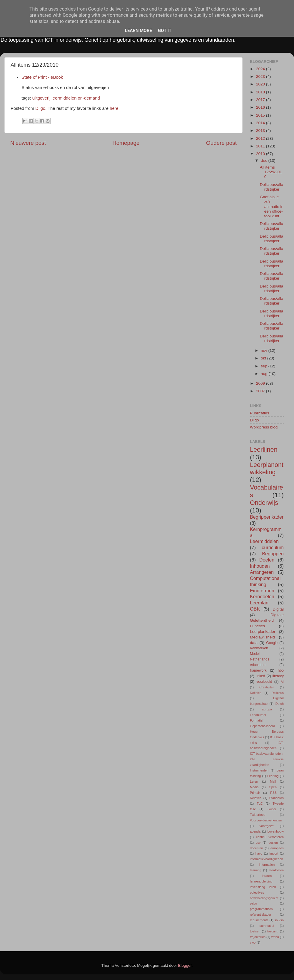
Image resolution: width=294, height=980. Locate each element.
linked (260, 676)
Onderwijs (264, 503)
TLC (260, 804)
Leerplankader (263, 632)
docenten (256, 848)
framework (258, 670)
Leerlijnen (264, 449)
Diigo (40, 108)
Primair (255, 793)
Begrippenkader (267, 517)
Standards (277, 798)
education (258, 665)
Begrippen (273, 554)
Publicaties (259, 413)
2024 (261, 69)
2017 (261, 100)
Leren (254, 781)
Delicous (278, 693)
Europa (267, 709)
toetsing (273, 931)
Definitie (256, 693)
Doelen (267, 560)
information (267, 865)
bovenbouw (276, 831)
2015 (261, 115)
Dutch (280, 704)
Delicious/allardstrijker (272, 187)
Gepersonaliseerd (262, 726)
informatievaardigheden (267, 859)
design (273, 843)
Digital (278, 609)
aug (265, 374)
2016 (261, 107)
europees (277, 848)
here (114, 108)
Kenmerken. (259, 648)
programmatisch (261, 909)
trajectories (258, 937)
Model (255, 654)
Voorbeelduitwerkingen (266, 820)
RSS (273, 793)
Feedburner (258, 715)
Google (272, 643)
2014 (261, 123)
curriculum (273, 547)
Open (273, 787)
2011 (261, 146)
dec (265, 160)
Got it (165, 31)
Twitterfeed (258, 815)
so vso (279, 920)
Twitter (272, 809)
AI (282, 682)
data (254, 643)
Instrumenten (259, 770)
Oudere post (221, 143)
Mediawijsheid (262, 637)
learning (255, 870)
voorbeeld (264, 682)
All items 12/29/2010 (271, 172)
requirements (259, 920)
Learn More (138, 31)
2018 (261, 92)
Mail (273, 781)
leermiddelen (64, 98)
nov (265, 351)
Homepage (126, 143)
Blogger (185, 965)
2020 (261, 84)
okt (264, 358)
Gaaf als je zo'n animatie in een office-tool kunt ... (272, 206)
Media (254, 787)
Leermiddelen (264, 541)
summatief (267, 926)
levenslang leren (263, 887)
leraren (267, 876)
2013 (261, 131)
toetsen (255, 931)
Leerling (273, 776)
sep (265, 366)
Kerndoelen (262, 596)
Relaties (256, 798)
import (274, 853)
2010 (261, 154)
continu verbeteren (270, 837)
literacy (278, 676)
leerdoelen (276, 870)
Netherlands (259, 659)
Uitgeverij (41, 98)
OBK (255, 609)
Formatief (257, 720)
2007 (261, 391)
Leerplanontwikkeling (267, 469)
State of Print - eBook (42, 77)
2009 (261, 383)
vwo (253, 942)
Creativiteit (267, 687)
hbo (281, 670)
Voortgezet (267, 826)
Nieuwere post (28, 143)
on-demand (89, 98)
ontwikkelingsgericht (264, 898)
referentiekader (261, 915)
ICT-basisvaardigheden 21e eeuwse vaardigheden (267, 759)
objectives (257, 892)
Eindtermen (262, 591)
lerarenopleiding (261, 881)
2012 (261, 138)
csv (258, 843)
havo (259, 853)
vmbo (275, 937)
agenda (255, 831)
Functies (257, 626)
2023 (261, 77)
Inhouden (260, 566)
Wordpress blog (264, 427)
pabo (253, 903)
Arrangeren (262, 572)
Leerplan (259, 603)
